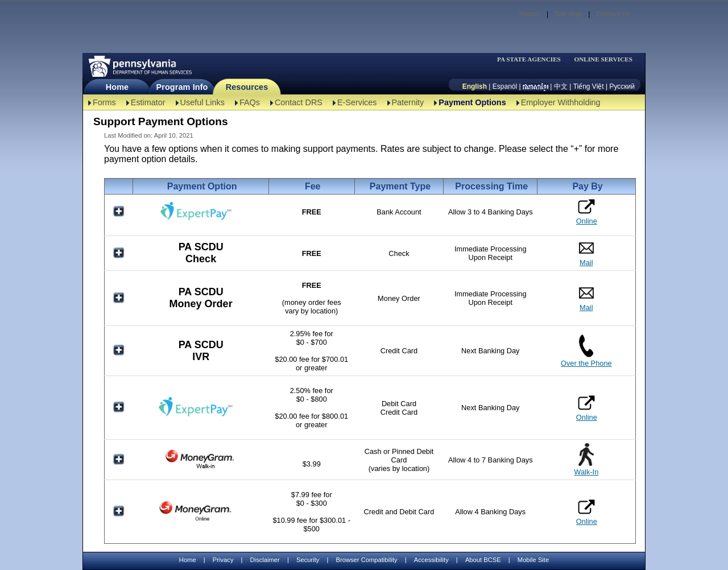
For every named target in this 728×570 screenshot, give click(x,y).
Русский (622, 86)
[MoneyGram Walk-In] (201, 468)
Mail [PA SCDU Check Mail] (586, 263)
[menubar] (532, 59)
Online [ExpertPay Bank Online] (587, 212)
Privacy (223, 560)
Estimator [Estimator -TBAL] (148, 102)
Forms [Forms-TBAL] (104, 102)
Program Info (182, 87)
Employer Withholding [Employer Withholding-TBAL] (561, 102)
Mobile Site (533, 560)
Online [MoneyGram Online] (587, 512)
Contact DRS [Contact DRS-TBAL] (299, 102)
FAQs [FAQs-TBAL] (250, 102)
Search (530, 14)
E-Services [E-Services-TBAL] (357, 102)
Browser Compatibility (367, 560)
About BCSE (483, 560)
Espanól (505, 86)
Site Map (568, 14)
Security (308, 560)
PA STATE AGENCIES (529, 59)
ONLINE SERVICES (603, 59)
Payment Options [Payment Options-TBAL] (472, 102)
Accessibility (431, 560)
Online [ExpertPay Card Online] (587, 408)
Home (117, 87)
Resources (247, 87)
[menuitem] (532, 59)
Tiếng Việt (589, 86)
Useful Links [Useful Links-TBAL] (202, 102)
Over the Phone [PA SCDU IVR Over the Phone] (586, 363)
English (475, 86)
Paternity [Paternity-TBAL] (408, 102)
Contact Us (613, 14)
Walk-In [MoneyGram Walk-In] (586, 472)
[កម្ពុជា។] (535, 86)
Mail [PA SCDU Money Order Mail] (586, 307)
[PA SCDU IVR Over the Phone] (586, 355)
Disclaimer (265, 560)
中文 (561, 86)
